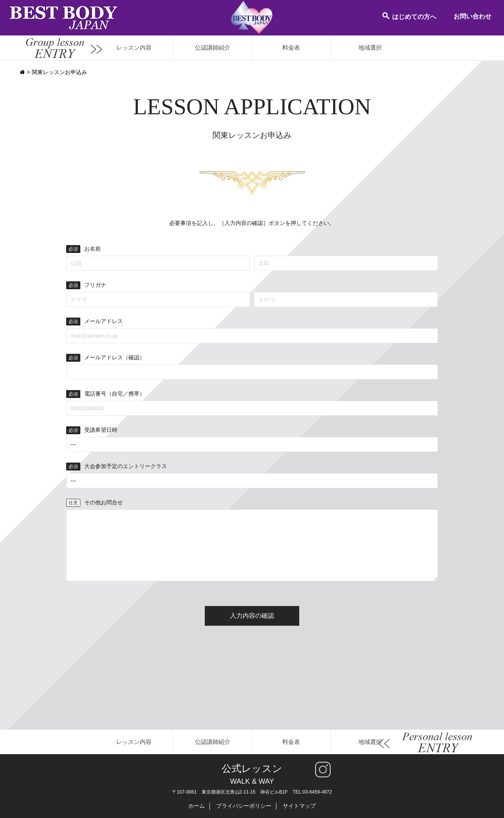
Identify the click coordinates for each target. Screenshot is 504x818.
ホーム (196, 806)
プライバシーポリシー (244, 806)
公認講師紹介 (213, 47)
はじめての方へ (409, 16)
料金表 (291, 47)
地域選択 (370, 47)
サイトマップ (299, 806)
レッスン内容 (134, 47)
